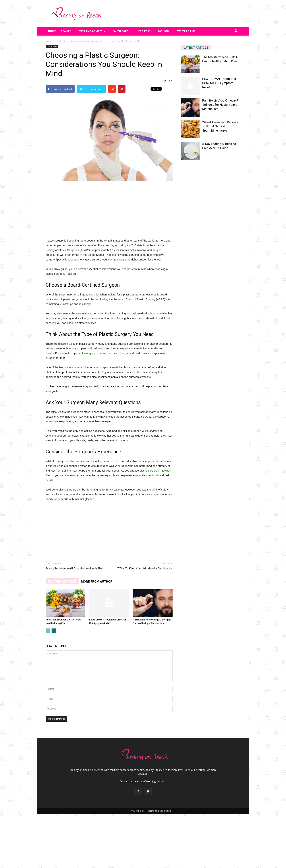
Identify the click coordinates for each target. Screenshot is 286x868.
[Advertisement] (174, 13)
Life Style (145, 31)
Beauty (67, 31)
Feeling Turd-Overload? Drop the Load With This (74, 569)
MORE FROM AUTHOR (97, 581)
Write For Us (186, 31)
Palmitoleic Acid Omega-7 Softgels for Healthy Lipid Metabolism (220, 105)
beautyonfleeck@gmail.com (150, 781)
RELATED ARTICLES (62, 581)
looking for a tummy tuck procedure (103, 353)
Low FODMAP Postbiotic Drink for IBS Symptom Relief (219, 83)
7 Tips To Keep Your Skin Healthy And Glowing (145, 569)
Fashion (165, 31)
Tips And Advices (92, 31)
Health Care (121, 31)
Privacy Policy (137, 811)
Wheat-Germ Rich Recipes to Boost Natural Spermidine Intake (220, 126)
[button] (236, 31)
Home (52, 31)
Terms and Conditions (159, 811)
